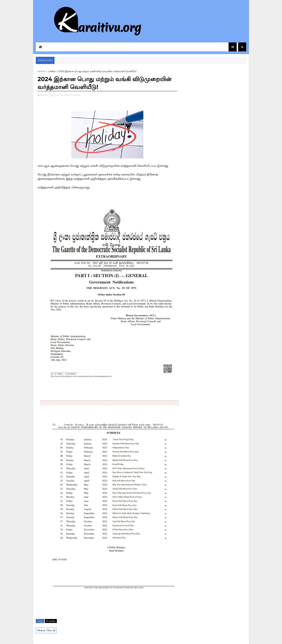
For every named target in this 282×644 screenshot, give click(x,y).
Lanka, (77, 95)
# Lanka (51, 621)
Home (41, 71)
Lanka (52, 71)
